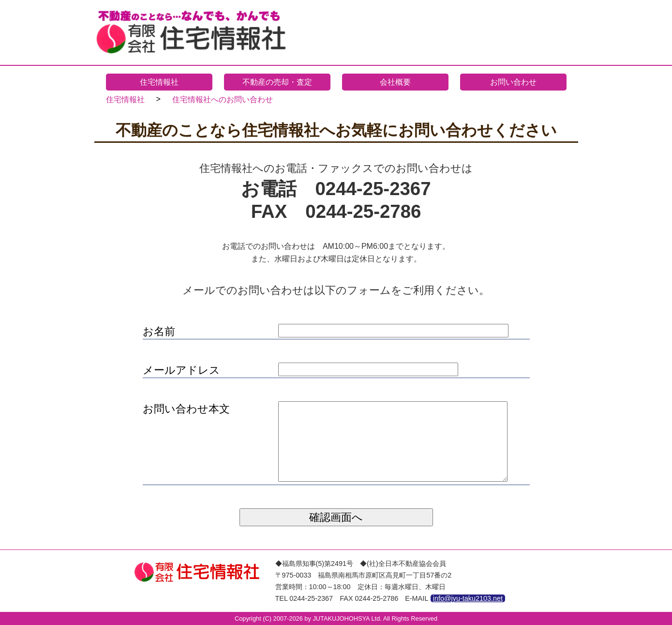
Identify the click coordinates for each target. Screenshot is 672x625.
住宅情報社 (159, 82)
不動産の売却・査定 (277, 82)
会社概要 (395, 82)
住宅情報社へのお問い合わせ (223, 99)
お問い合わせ (513, 82)
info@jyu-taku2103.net (468, 598)
